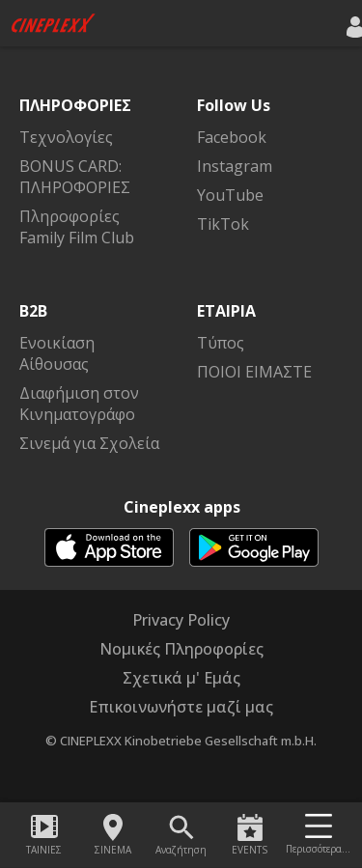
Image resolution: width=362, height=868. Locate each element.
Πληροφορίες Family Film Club (77, 227)
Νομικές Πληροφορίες (181, 649)
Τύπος (221, 343)
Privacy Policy (181, 620)
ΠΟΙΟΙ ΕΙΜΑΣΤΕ (254, 372)
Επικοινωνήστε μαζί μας (181, 707)
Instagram (235, 166)
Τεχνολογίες (66, 137)
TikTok (223, 224)
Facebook (232, 137)
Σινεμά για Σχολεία (89, 443)
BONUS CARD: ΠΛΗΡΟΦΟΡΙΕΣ (75, 177)
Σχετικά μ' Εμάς (181, 678)
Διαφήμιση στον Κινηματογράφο (79, 404)
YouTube (230, 195)
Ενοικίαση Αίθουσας (57, 353)
